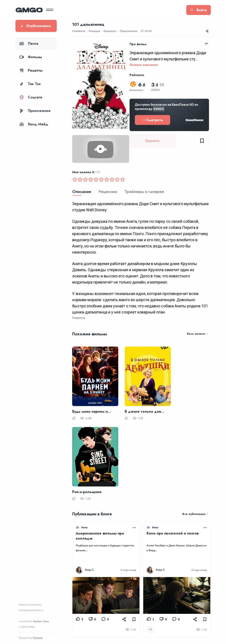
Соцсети (31, 97)
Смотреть (153, 120)
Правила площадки (30, 605)
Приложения (35, 111)
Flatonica (38, 638)
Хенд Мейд (34, 124)
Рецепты (31, 70)
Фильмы (31, 57)
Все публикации (194, 514)
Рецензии (108, 192)
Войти (199, 10)
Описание (82, 192)
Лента (29, 44)
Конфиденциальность (31, 610)
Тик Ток (30, 84)
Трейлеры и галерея (144, 192)
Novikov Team (41, 621)
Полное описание (144, 65)
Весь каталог (196, 334)
